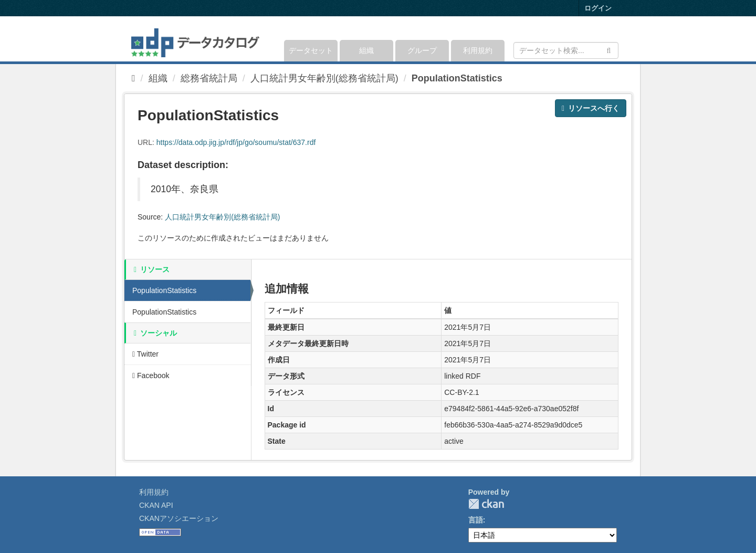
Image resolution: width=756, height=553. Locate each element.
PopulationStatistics (457, 78)
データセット (311, 50)
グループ (422, 50)
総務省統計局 (209, 78)
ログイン (598, 8)
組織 (366, 50)
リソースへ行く (591, 108)
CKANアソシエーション (179, 518)
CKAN (486, 504)
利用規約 (478, 50)
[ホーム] (134, 78)
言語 (476, 520)
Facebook (151, 375)
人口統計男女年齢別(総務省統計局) (324, 78)
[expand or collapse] (618, 39)
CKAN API (156, 505)
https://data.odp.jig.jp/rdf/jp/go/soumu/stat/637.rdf (236, 142)
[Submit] (609, 50)
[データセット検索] (566, 50)
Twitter (145, 354)
